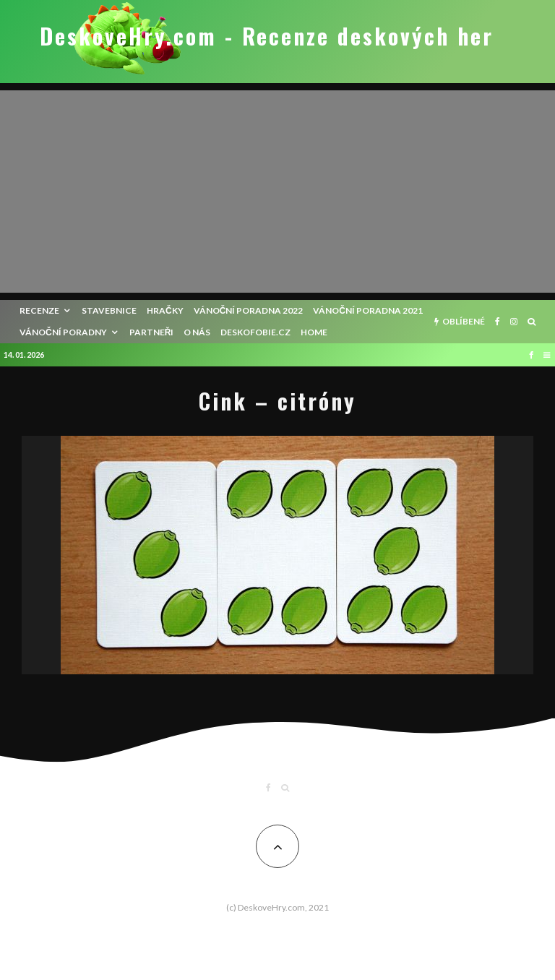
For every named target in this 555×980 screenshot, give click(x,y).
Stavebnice (109, 310)
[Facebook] (498, 322)
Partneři (152, 332)
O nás (197, 332)
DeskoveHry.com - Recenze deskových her (267, 36)
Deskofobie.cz (255, 332)
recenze (39, 310)
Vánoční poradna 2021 (368, 310)
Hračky (165, 310)
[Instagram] (514, 322)
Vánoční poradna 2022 (249, 310)
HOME (314, 332)
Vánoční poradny (63, 332)
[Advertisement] (277, 192)
